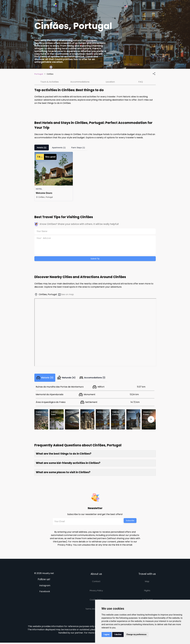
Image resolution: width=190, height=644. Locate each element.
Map (147, 583)
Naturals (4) (69, 378)
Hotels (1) (42, 148)
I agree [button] (107, 634)
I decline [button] (118, 634)
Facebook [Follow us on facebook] (45, 593)
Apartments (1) (59, 148)
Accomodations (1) (96, 378)
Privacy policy (96, 592)
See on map (66, 295)
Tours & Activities (50, 82)
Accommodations (80, 82)
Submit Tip (95, 259)
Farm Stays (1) (79, 148)
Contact (96, 583)
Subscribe (130, 522)
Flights (147, 592)
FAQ (141, 82)
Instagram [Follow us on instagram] (45, 587)
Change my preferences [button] (136, 634)
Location (110, 82)
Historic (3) (46, 378)
